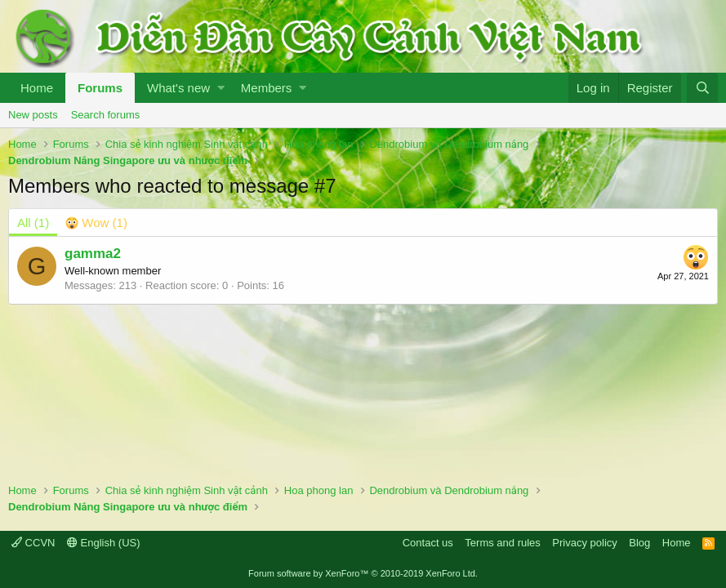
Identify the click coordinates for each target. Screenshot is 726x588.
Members (267, 88)
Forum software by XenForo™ (363, 573)
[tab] (96, 223)
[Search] (702, 88)
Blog (639, 543)
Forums (100, 88)
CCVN (33, 543)
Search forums (106, 115)
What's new (178, 88)
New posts (33, 115)
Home (37, 88)
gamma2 (93, 254)
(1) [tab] (33, 223)
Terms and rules (502, 543)
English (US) (104, 543)
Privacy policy (584, 543)
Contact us (428, 543)
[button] (221, 88)
